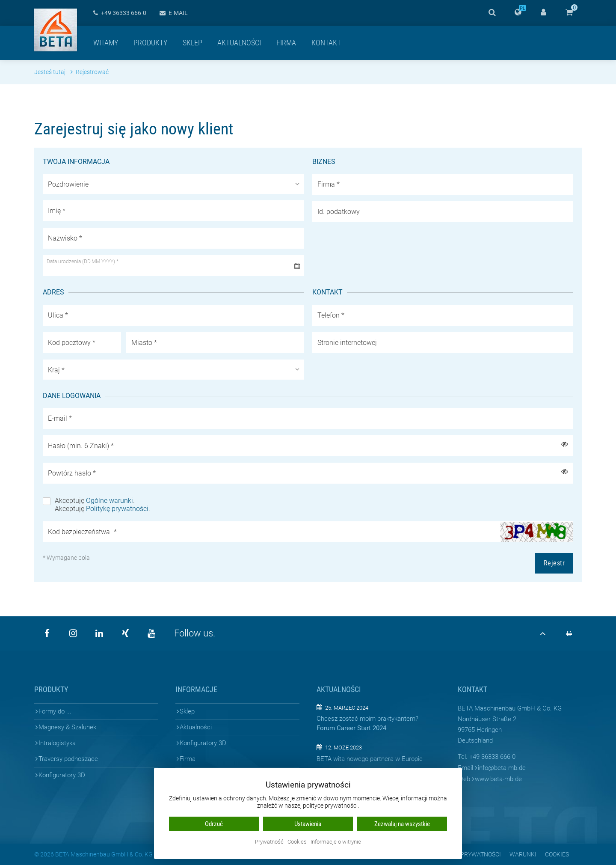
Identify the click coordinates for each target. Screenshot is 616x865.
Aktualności (239, 43)
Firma (286, 43)
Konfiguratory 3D (62, 775)
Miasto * (144, 343)
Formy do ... (55, 711)
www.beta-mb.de (498, 779)
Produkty (150, 43)
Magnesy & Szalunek (67, 727)
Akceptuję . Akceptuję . (102, 505)
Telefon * (331, 315)
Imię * (57, 211)
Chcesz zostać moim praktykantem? (367, 719)
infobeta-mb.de (502, 768)
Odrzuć (214, 824)
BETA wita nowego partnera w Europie (370, 759)
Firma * (329, 184)
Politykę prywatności (117, 509)
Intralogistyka (57, 743)
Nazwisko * (65, 238)
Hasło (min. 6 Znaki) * (81, 446)
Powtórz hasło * (72, 473)
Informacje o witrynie (336, 842)
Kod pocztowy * (72, 343)
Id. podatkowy (339, 212)
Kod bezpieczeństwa (82, 532)
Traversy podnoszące (68, 759)
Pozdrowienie (68, 184)
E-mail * (60, 418)
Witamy (106, 43)
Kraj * (56, 370)
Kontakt (326, 43)
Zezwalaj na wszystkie (402, 824)
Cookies (297, 842)
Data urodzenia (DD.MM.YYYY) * (83, 262)
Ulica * (58, 315)
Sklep (192, 43)
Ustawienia (308, 824)
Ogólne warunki (110, 501)
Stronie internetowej (347, 343)
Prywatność (269, 842)
